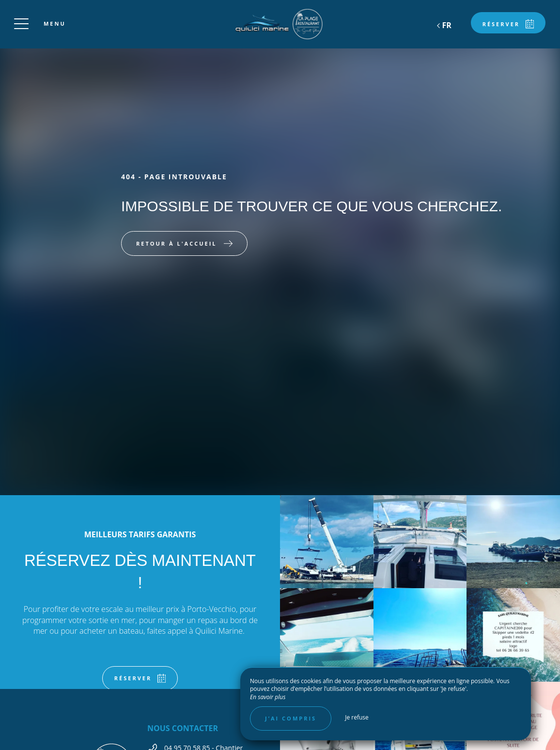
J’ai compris (291, 718)
